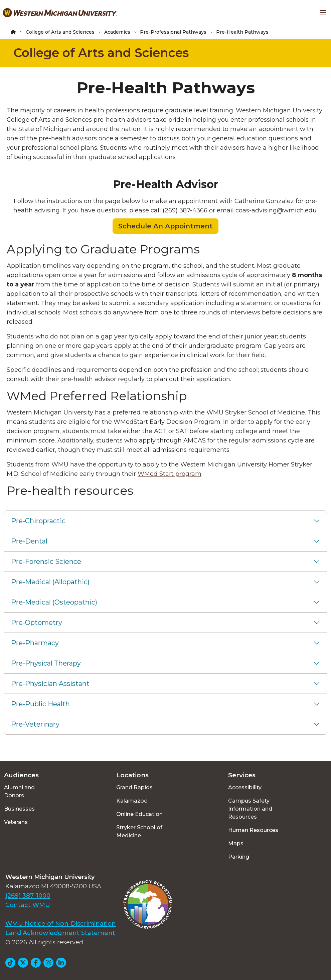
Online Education (139, 814)
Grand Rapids (134, 787)
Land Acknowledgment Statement (60, 933)
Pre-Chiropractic (38, 521)
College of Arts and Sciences (60, 32)
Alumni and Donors (19, 791)
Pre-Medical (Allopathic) (50, 582)
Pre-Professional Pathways (173, 32)
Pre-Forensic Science (46, 562)
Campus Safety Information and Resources (250, 809)
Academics (117, 32)
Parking (239, 857)
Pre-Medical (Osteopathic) (54, 602)
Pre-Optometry (37, 623)
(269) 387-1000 (28, 896)
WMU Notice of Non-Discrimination (61, 924)
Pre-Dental (29, 541)
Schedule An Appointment (165, 226)
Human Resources (253, 830)
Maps (236, 843)
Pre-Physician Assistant (50, 684)
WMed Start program (170, 474)
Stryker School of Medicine (139, 831)
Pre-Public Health (40, 704)
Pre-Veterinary (35, 724)
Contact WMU (28, 905)
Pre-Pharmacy (35, 643)
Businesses (19, 809)
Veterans (16, 822)
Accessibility (245, 787)
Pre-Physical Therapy (46, 663)
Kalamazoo (132, 801)
